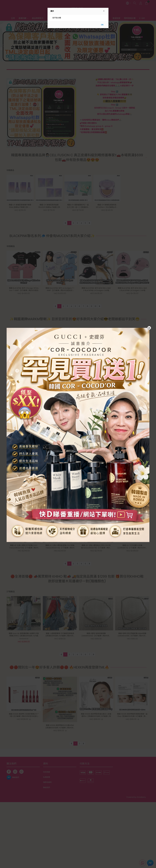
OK (102, 25)
